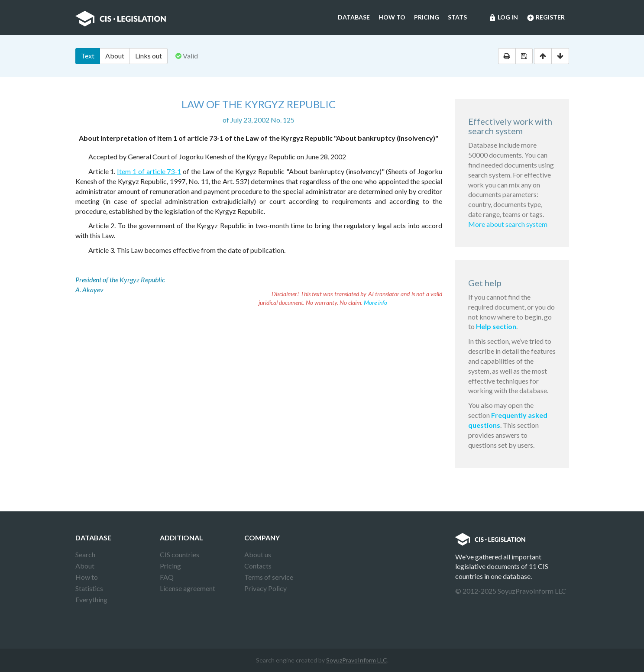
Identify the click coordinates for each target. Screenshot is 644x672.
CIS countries (180, 554)
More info (375, 302)
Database (354, 17)
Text (88, 56)
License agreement (188, 588)
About (115, 56)
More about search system (508, 224)
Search (85, 554)
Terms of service (269, 577)
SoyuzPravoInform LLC (357, 660)
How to (392, 17)
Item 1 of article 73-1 (149, 171)
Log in (503, 18)
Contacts (258, 566)
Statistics (89, 588)
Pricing (427, 17)
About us (258, 554)
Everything (91, 599)
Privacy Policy (265, 588)
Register (546, 18)
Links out (149, 56)
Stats (457, 17)
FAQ (167, 577)
